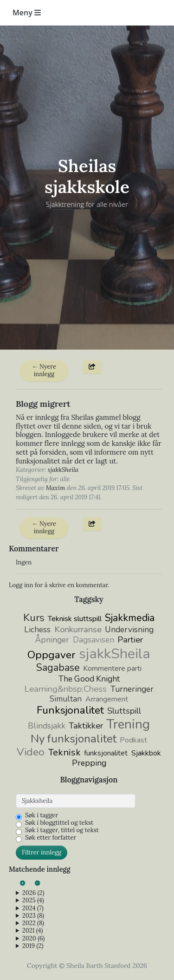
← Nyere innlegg (44, 370)
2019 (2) (33, 946)
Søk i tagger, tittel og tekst (62, 830)
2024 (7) (33, 908)
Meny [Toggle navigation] (27, 13)
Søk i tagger (42, 815)
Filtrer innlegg (42, 852)
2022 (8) (33, 923)
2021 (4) (33, 931)
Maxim (56, 488)
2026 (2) (33, 893)
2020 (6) (33, 939)
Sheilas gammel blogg (106, 417)
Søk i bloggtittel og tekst (59, 823)
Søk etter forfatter (51, 838)
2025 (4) (33, 901)
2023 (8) (33, 916)
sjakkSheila (63, 470)
